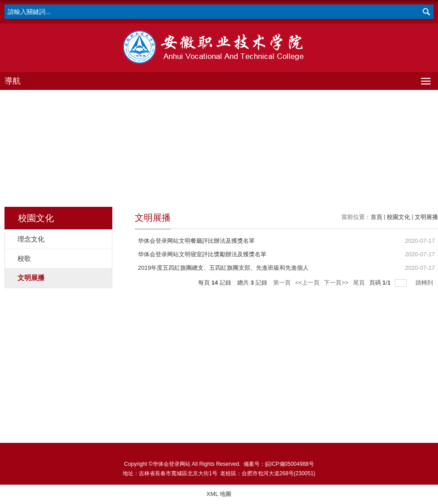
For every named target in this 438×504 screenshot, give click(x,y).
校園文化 (398, 217)
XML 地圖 (219, 494)
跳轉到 (425, 283)
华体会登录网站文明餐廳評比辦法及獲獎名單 (196, 241)
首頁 (376, 217)
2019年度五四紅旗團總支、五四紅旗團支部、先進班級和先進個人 (223, 268)
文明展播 (426, 217)
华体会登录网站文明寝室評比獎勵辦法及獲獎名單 (202, 254)
